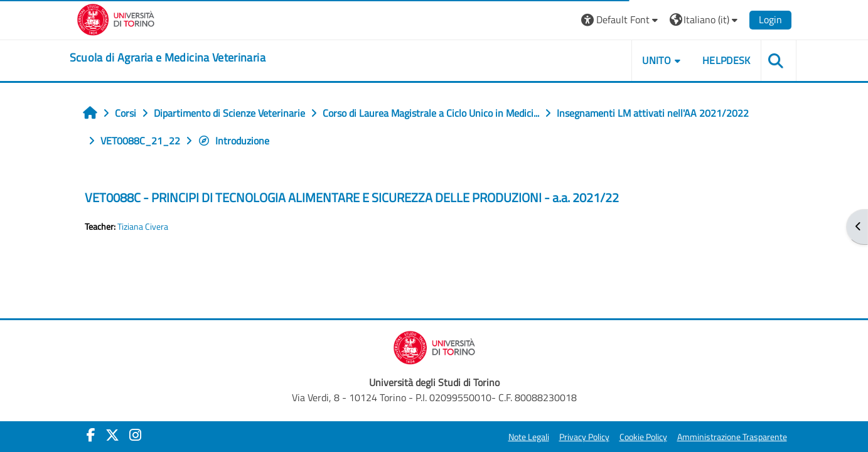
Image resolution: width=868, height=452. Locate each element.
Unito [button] (656, 60)
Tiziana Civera (143, 227)
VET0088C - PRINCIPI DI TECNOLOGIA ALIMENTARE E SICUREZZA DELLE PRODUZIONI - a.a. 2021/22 (352, 197)
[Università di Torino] (116, 18)
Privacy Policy (584, 437)
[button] (621, 20)
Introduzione (233, 141)
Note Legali (529, 437)
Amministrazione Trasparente (732, 437)
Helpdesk (726, 60)
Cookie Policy (643, 437)
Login (770, 19)
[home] (168, 58)
